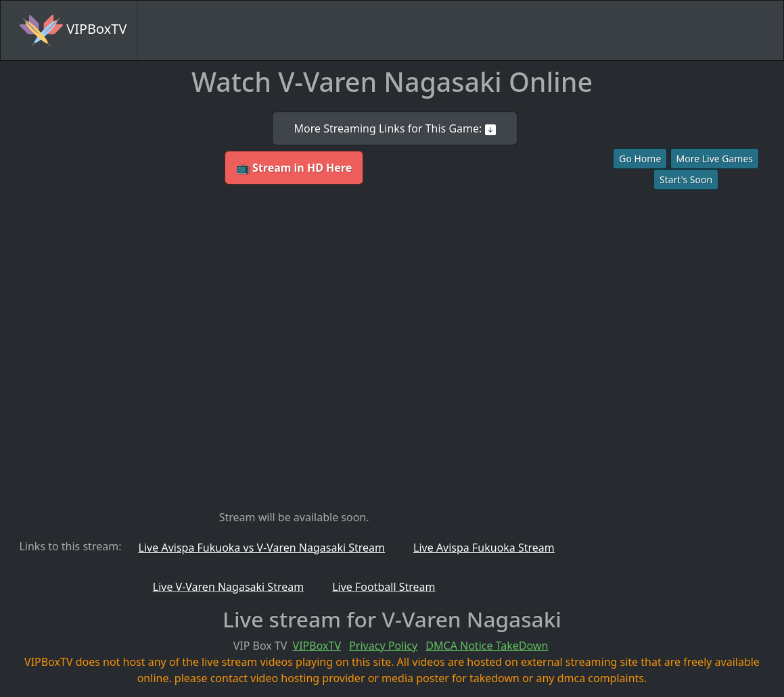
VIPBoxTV (73, 30)
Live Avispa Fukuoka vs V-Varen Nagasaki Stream (262, 548)
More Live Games (715, 159)
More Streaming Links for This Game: (394, 128)
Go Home (640, 159)
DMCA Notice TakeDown (487, 646)
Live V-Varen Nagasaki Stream (228, 587)
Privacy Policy (383, 646)
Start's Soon (686, 179)
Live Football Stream (384, 587)
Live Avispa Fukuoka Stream (484, 548)
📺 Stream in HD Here (294, 168)
